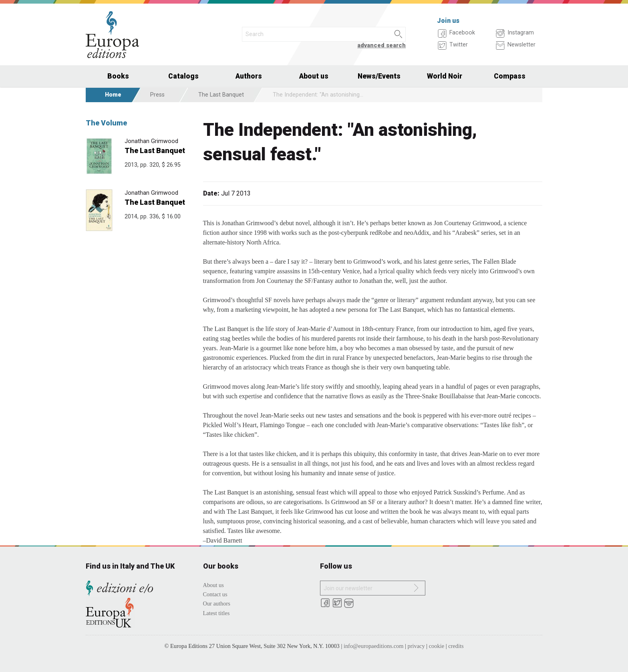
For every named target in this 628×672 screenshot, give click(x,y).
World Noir (445, 76)
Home (113, 95)
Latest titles (216, 613)
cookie (437, 646)
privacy (416, 646)
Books (118, 76)
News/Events (379, 76)
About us (314, 76)
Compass (510, 76)
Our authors (217, 603)
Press (157, 95)
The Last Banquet (221, 95)
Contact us (215, 594)
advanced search (381, 45)
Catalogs (183, 76)
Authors (249, 76)
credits (456, 646)
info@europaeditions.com (374, 646)
